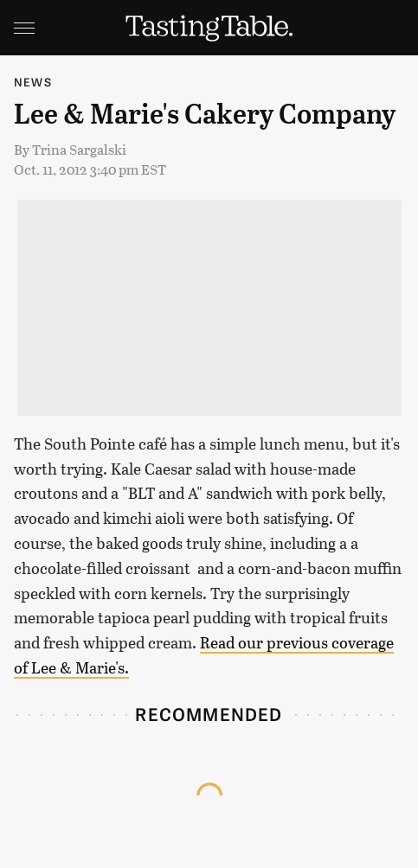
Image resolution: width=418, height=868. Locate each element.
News (33, 82)
